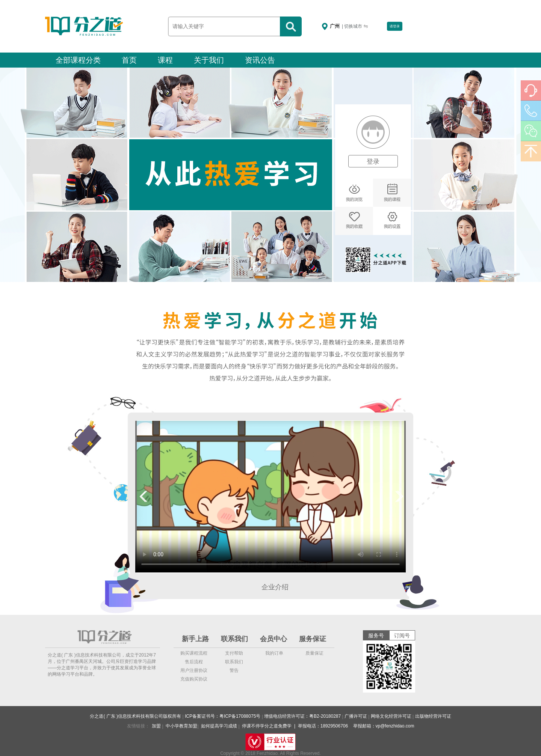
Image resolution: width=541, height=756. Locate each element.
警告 (234, 670)
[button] (142, 497)
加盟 (156, 726)
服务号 (376, 636)
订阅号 (402, 636)
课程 (165, 60)
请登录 (395, 26)
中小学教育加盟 (181, 726)
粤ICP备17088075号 (240, 716)
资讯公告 (260, 60)
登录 (373, 162)
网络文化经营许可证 (391, 716)
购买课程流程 (194, 653)
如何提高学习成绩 (219, 726)
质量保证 (314, 653)
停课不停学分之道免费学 (267, 726)
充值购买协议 (194, 679)
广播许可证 (356, 716)
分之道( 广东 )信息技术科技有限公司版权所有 (135, 716)
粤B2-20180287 (325, 716)
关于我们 (209, 60)
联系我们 (234, 662)
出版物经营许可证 (433, 716)
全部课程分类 (78, 60)
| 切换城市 (355, 26)
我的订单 (274, 653)
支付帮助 (234, 653)
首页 (129, 60)
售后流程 (194, 662)
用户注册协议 (194, 670)
